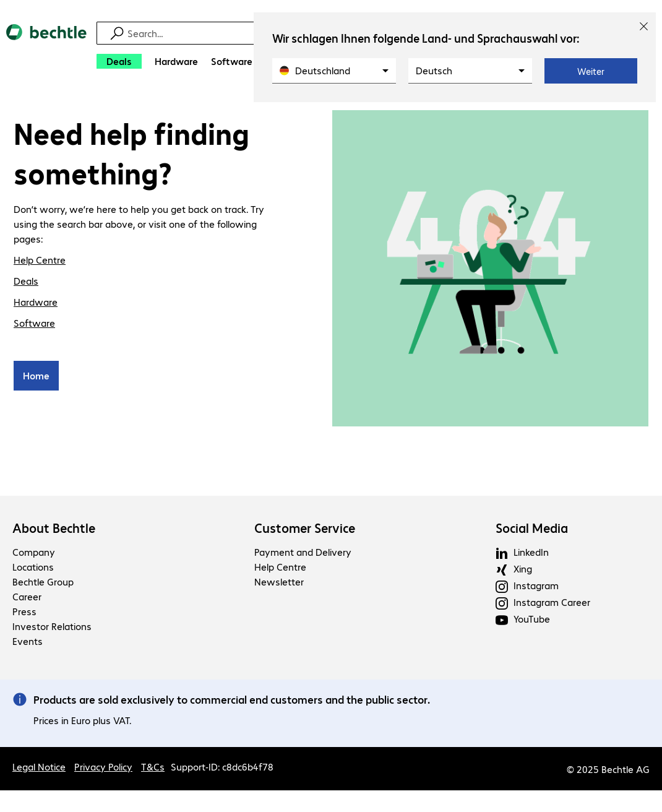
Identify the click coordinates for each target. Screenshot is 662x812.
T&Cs (153, 768)
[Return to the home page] (46, 50)
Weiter (591, 71)
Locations (33, 568)
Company (34, 554)
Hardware (36, 304)
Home (36, 377)
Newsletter (279, 583)
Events (28, 643)
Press (24, 613)
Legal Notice (39, 768)
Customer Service (305, 530)
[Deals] (119, 61)
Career (27, 598)
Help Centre (40, 261)
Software (34, 325)
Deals (26, 283)
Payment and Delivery (303, 554)
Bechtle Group (43, 583)
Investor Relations (52, 628)
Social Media (532, 530)
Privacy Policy (103, 768)
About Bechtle (54, 530)
